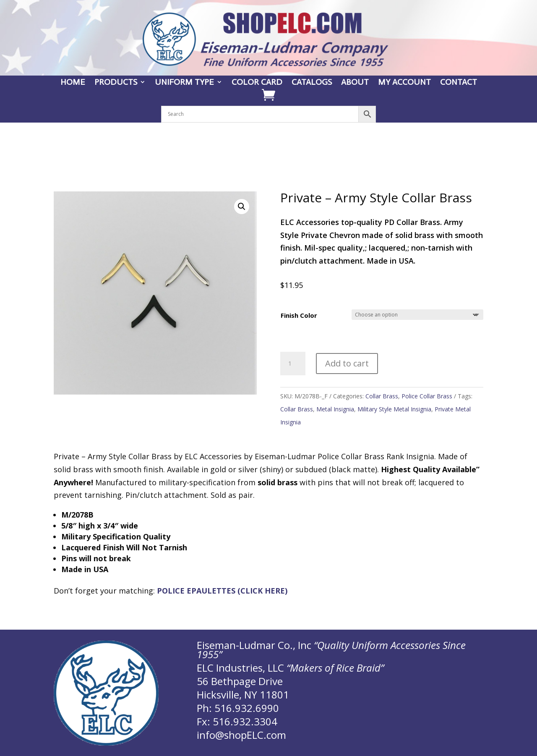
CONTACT (459, 83)
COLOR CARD (257, 83)
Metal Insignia (335, 409)
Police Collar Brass (427, 396)
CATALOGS (312, 83)
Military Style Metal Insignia (394, 409)
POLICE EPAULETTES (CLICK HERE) (222, 591)
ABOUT (355, 83)
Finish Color (299, 315)
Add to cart (347, 363)
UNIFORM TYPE (184, 83)
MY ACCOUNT (404, 83)
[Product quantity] (293, 364)
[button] (242, 207)
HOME (73, 83)
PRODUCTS (116, 83)
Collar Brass (382, 396)
